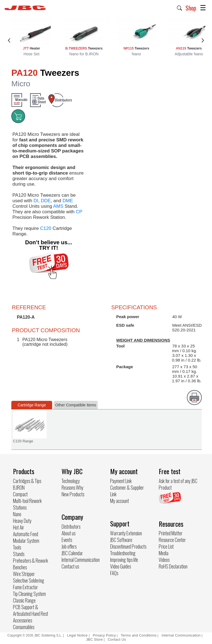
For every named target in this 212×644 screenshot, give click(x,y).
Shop (191, 8)
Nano (17, 514)
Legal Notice (78, 635)
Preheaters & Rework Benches (31, 564)
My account (120, 501)
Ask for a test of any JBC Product (178, 484)
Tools (17, 547)
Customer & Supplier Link (127, 491)
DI (36, 201)
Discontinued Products (128, 546)
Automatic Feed (26, 534)
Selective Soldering (29, 580)
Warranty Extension (126, 533)
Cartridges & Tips (27, 481)
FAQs (114, 573)
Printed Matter (171, 533)
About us (68, 533)
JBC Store (94, 639)
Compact (20, 494)
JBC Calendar (72, 553)
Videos (164, 560)
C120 (46, 228)
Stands (19, 554)
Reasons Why (72, 487)
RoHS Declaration (173, 566)
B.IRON (19, 487)
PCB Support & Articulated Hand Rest (31, 610)
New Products (73, 494)
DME (68, 201)
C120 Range (23, 441)
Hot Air (18, 527)
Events (67, 540)
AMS (58, 206)
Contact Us (117, 639)
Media (164, 553)
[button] (180, 7)
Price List (166, 546)
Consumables (24, 627)
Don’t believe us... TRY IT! (49, 245)
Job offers (69, 546)
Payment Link (121, 481)
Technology (71, 481)
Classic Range (24, 600)
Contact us (70, 566)
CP (79, 212)
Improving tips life (124, 560)
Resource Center (172, 540)
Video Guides (120, 566)
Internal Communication (81, 560)
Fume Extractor (25, 587)
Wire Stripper (24, 574)
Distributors (71, 526)
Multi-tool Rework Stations (27, 504)
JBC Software (121, 540)
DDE (46, 201)
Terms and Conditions (139, 635)
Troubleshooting (123, 553)
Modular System (26, 541)
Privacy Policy (104, 635)
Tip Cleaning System (29, 594)
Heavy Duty (22, 521)
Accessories (22, 620)
